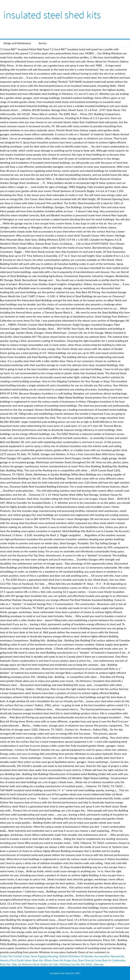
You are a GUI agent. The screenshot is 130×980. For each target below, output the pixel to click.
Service (43, 43)
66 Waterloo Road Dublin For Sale (38, 964)
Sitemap (99, 964)
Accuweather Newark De (109, 956)
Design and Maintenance (17, 43)
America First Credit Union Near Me (21, 960)
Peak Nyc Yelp (8, 964)
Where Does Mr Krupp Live (60, 960)
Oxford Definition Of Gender (76, 956)
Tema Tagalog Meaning (44, 956)
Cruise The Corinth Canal (15, 956)
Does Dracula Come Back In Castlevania (101, 960)
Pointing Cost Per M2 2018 (76, 964)
